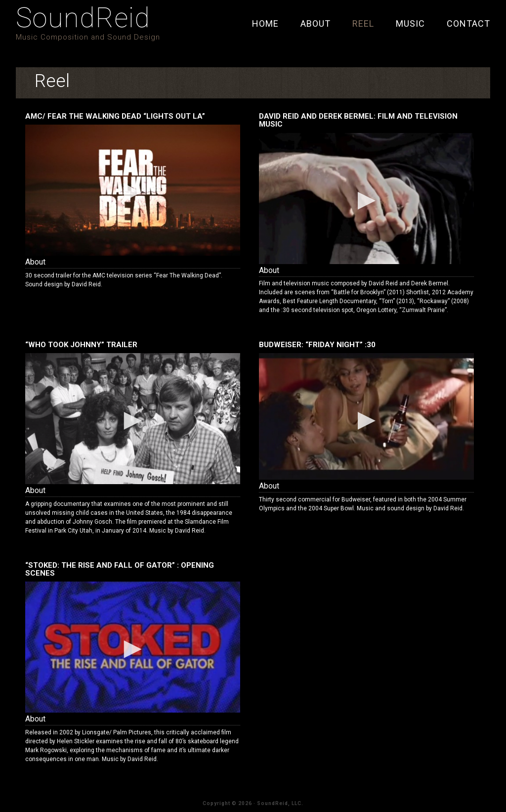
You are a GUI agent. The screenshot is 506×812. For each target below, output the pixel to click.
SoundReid (83, 18)
